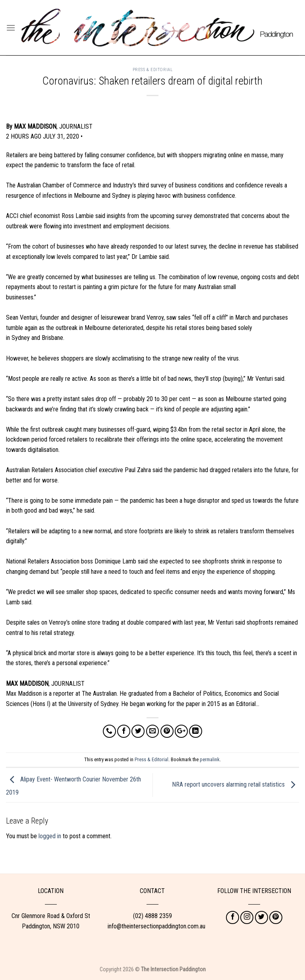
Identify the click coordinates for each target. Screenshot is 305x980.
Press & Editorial (153, 70)
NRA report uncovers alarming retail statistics (236, 784)
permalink (210, 759)
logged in (50, 836)
